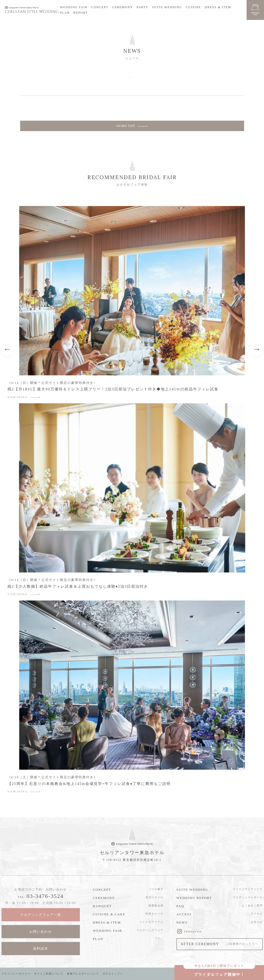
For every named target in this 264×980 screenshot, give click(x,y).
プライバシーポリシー (16, 974)
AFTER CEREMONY (220, 945)
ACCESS (184, 914)
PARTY (143, 7)
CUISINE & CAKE (109, 914)
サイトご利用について (50, 974)
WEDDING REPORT (194, 898)
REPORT (81, 13)
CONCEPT (100, 7)
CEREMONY (123, 7)
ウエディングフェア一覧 (41, 915)
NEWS (182, 922)
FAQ (180, 906)
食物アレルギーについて (85, 974)
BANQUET (102, 906)
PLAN (65, 13)
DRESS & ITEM (218, 7)
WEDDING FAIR (74, 7)
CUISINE (193, 7)
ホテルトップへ (115, 974)
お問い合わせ (41, 932)
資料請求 (41, 949)
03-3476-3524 (45, 896)
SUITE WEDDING (167, 7)
